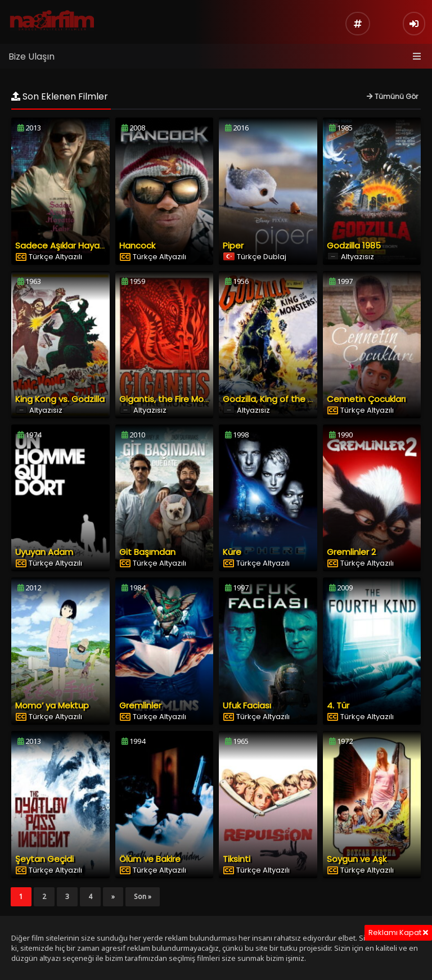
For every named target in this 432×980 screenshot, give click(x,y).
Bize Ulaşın (31, 57)
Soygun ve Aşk (357, 859)
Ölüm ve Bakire (150, 859)
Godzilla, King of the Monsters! (286, 399)
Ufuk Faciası (247, 705)
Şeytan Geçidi (44, 859)
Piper (233, 245)
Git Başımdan (147, 552)
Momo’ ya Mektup (52, 705)
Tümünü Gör (392, 96)
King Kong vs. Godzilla (60, 399)
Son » (143, 897)
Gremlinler (140, 705)
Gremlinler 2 (351, 552)
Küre (232, 552)
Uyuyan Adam (44, 552)
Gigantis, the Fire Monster (172, 399)
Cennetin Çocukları (366, 399)
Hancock (137, 245)
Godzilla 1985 (354, 245)
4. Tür (338, 705)
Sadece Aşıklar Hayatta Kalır (74, 245)
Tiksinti (237, 859)
